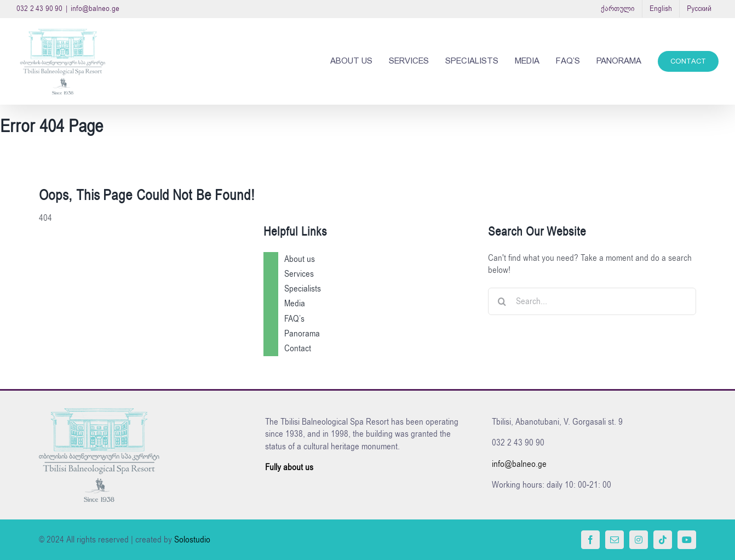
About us (300, 259)
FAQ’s (294, 319)
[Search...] (592, 301)
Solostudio (192, 540)
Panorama (302, 334)
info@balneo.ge (95, 8)
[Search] (502, 301)
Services (299, 274)
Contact (298, 348)
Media (295, 304)
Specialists (303, 289)
